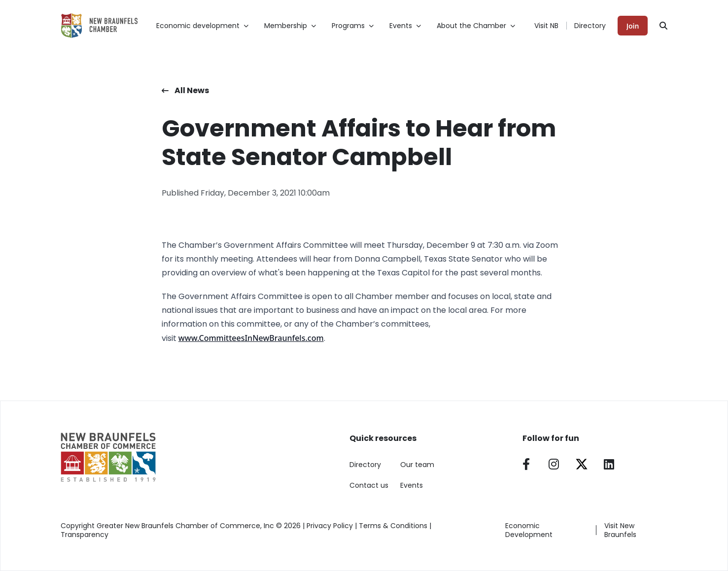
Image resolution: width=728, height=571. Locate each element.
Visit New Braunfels (620, 530)
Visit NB (546, 26)
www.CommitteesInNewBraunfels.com (251, 338)
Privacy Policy (330, 526)
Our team (417, 465)
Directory (590, 26)
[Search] (663, 26)
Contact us (369, 485)
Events (412, 485)
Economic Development (529, 530)
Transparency (85, 535)
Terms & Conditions (393, 526)
